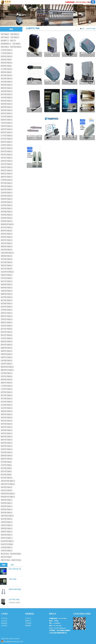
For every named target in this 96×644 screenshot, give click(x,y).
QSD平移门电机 (14, 599)
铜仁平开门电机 (7, 281)
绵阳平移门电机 (7, 354)
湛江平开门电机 (7, 158)
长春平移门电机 (7, 535)
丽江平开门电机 (7, 329)
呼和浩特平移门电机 (8, 494)
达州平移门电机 (7, 430)
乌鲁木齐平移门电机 (8, 481)
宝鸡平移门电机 (7, 452)
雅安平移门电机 (7, 437)
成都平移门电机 (7, 348)
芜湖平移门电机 (7, 503)
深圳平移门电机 (7, 63)
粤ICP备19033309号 (13, 639)
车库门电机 (5, 34)
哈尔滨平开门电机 (7, 544)
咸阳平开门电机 (7, 459)
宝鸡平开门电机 (7, 449)
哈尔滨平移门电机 (7, 541)
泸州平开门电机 (7, 376)
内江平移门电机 (7, 399)
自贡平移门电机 (7, 361)
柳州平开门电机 (7, 231)
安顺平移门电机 (7, 256)
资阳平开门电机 (7, 414)
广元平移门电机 (7, 386)
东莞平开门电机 (7, 126)
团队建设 (4, 623)
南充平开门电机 (7, 427)
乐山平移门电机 (7, 405)
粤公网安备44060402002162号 (12, 641)
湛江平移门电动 (7, 75)
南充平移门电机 (7, 424)
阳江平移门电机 (7, 94)
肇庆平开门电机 (7, 142)
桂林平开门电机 (7, 234)
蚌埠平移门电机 (7, 506)
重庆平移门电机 (7, 342)
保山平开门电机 (7, 326)
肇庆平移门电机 (6, 72)
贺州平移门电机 (7, 212)
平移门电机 (15, 34)
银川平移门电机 (6, 475)
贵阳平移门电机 (7, 246)
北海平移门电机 (7, 202)
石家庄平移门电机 (7, 516)
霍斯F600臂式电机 (15, 589)
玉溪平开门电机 (7, 319)
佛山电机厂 (5, 41)
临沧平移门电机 (7, 307)
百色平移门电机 (7, 215)
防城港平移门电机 (7, 224)
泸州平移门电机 (7, 373)
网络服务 (28, 626)
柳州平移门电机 (7, 186)
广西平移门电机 (7, 180)
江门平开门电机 (7, 136)
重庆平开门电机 (7, 345)
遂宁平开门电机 (7, 395)
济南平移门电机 (7, 509)
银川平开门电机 (7, 478)
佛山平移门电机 (16, 47)
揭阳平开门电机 (7, 174)
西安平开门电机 (7, 446)
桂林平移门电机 (7, 189)
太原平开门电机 (7, 525)
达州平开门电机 (7, 433)
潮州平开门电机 (7, 177)
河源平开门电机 (7, 161)
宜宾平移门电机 (7, 418)
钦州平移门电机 (7, 221)
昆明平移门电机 (7, 284)
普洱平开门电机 (7, 332)
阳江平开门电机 (7, 139)
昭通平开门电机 (7, 322)
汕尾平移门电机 (7, 91)
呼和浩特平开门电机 (8, 497)
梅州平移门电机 (7, 107)
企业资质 (4, 626)
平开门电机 (15, 37)
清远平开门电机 (7, 148)
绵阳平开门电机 (7, 357)
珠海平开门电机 (7, 120)
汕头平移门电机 (7, 82)
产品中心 (28, 618)
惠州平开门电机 (7, 132)
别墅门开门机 (6, 560)
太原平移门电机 (7, 522)
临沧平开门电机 (7, 335)
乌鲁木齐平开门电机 (8, 484)
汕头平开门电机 (7, 164)
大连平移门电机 (7, 547)
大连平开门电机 (7, 551)
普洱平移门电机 (7, 303)
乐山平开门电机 (7, 408)
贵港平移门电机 (7, 199)
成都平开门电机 (7, 351)
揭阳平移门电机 (7, 88)
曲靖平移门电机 (7, 288)
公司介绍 (4, 618)
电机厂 (13, 41)
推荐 (12, 565)
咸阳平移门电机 (7, 456)
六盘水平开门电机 (7, 272)
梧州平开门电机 (7, 240)
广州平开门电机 (7, 123)
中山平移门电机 (7, 50)
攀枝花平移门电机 (7, 367)
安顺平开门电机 (7, 275)
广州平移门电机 (7, 53)
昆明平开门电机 (7, 313)
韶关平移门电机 (7, 101)
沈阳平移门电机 (7, 528)
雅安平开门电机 (7, 440)
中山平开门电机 (7, 117)
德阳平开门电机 (7, 383)
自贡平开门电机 (7, 364)
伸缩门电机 (5, 47)
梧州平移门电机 (7, 196)
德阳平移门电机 (7, 380)
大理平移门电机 (7, 310)
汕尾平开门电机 (91, 29)
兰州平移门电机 (6, 462)
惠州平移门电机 (6, 66)
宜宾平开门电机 (7, 421)
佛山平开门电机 (7, 113)
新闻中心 (28, 621)
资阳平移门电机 (7, 411)
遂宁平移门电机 (7, 392)
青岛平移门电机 (7, 513)
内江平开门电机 (7, 402)
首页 (83, 29)
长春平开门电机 (7, 538)
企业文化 (4, 621)
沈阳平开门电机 (7, 532)
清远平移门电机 (7, 104)
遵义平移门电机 (7, 250)
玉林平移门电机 (7, 193)
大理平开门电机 (7, 338)
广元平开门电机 (7, 389)
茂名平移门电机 (7, 79)
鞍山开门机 (5, 554)
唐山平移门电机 (7, 519)
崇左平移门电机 (7, 205)
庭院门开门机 (16, 560)
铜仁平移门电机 (7, 262)
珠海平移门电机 (7, 56)
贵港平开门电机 (7, 237)
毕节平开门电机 (7, 278)
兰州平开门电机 (6, 465)
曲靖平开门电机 (7, 316)
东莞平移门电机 (6, 60)
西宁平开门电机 (6, 471)
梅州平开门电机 (7, 170)
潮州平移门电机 (7, 85)
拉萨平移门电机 (7, 487)
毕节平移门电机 (7, 259)
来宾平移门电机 (7, 208)
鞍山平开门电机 (6, 557)
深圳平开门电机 (7, 129)
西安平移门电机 (7, 443)
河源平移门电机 (7, 110)
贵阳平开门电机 (7, 265)
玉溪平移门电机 (7, 291)
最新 (4, 565)
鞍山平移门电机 (16, 554)
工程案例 (28, 623)
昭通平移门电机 (7, 294)
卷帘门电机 (5, 37)
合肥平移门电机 (7, 500)
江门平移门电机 (7, 69)
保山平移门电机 (7, 297)
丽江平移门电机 (7, 300)
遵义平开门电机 (7, 269)
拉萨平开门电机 (7, 490)
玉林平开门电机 (7, 243)
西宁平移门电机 (6, 468)
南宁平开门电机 (7, 227)
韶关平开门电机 (7, 151)
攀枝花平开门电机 (7, 370)
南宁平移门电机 (7, 183)
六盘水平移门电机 (7, 253)
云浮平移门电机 (7, 98)
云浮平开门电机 (7, 145)
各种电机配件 (6, 44)
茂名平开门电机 (7, 155)
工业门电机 (16, 44)
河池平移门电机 (7, 218)
